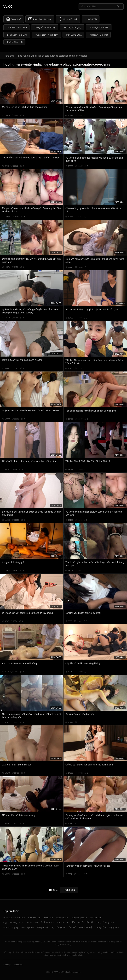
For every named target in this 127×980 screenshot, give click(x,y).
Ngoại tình (114, 927)
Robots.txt (18, 965)
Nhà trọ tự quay (11, 927)
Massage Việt (28, 927)
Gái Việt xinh (62, 918)
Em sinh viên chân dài (83, 922)
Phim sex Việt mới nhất (14, 918)
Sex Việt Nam (35, 918)
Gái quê (72, 927)
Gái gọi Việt (43, 927)
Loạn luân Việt (86, 927)
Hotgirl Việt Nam (79, 918)
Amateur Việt (32, 923)
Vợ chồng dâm (58, 927)
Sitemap (7, 965)
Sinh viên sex (47, 922)
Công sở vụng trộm (105, 923)
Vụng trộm (101, 927)
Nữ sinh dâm (63, 923)
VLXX (8, 7)
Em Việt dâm (96, 918)
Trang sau (69, 890)
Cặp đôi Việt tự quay (13, 923)
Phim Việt (49, 918)
